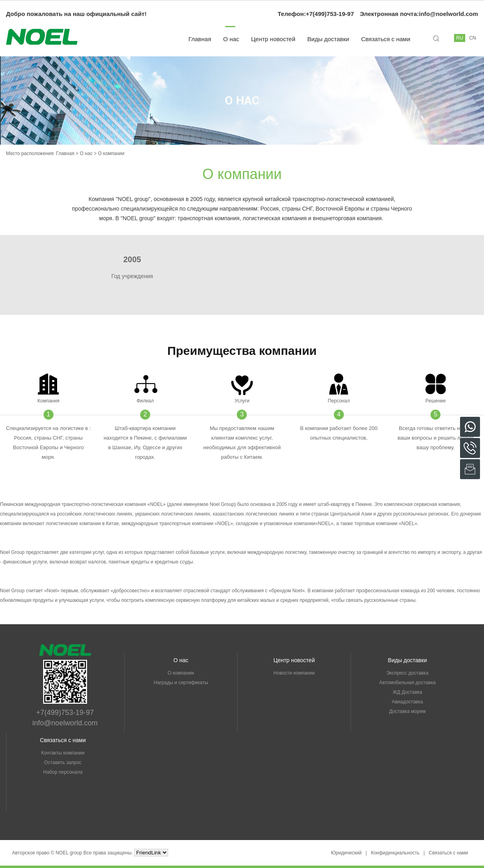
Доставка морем (407, 711)
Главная (200, 39)
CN (473, 38)
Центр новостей (273, 39)
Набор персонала (63, 772)
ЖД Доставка (407, 692)
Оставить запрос (63, 762)
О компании (181, 673)
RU (459, 38)
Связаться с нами (386, 39)
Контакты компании (63, 753)
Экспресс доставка (407, 673)
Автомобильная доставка (408, 683)
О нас (231, 39)
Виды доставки (328, 39)
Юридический (346, 853)
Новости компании (294, 673)
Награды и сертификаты (181, 683)
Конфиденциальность (395, 853)
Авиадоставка (407, 702)
